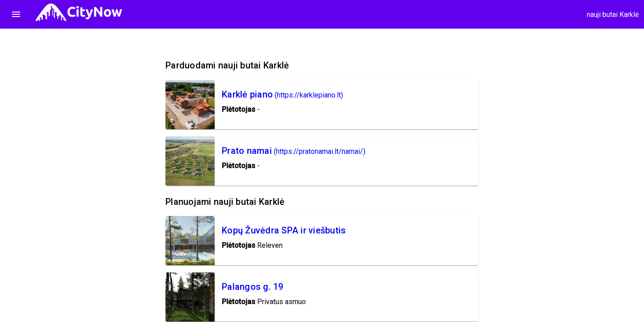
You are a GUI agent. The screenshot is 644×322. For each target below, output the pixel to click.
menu (16, 14)
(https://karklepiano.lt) (309, 95)
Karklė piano (247, 94)
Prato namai (247, 151)
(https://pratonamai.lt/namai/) (320, 151)
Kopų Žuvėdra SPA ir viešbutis (284, 230)
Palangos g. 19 (253, 287)
